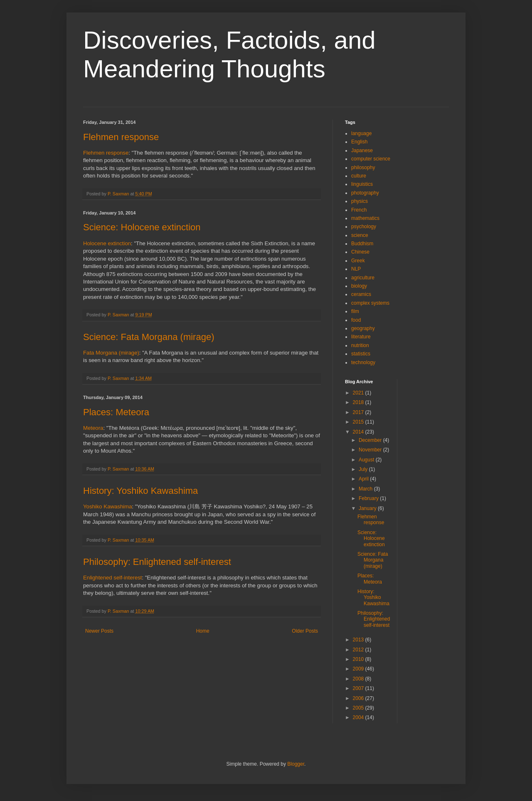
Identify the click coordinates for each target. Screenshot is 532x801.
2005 (359, 708)
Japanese (362, 150)
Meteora (93, 428)
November (371, 450)
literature (361, 337)
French (359, 210)
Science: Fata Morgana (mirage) (149, 337)
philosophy (363, 168)
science (360, 235)
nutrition (360, 345)
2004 (359, 717)
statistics (361, 354)
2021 (359, 393)
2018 (359, 402)
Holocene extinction (107, 243)
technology (363, 362)
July (364, 469)
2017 (359, 412)
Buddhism (362, 244)
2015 (359, 422)
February (369, 498)
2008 (359, 679)
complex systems (370, 303)
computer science (371, 159)
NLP (356, 269)
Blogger (296, 764)
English (359, 142)
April (364, 479)
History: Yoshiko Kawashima (140, 491)
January (368, 508)
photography (365, 193)
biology (359, 286)
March (366, 489)
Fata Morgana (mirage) (111, 353)
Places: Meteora (116, 412)
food (356, 320)
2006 (359, 698)
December (371, 440)
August (367, 460)
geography (363, 328)
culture (359, 176)
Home (203, 631)
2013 (359, 640)
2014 (359, 432)
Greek (358, 261)
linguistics (362, 184)
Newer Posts (99, 631)
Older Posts (305, 631)
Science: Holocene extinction (142, 227)
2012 (359, 650)
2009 (359, 669)
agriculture (363, 278)
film (355, 311)
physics (360, 201)
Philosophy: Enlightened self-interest (157, 562)
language (361, 133)
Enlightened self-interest (112, 578)
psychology (364, 227)
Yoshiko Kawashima (108, 506)
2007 (359, 688)
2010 (359, 659)
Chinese (360, 252)
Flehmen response (121, 137)
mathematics (365, 218)
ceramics (361, 294)
